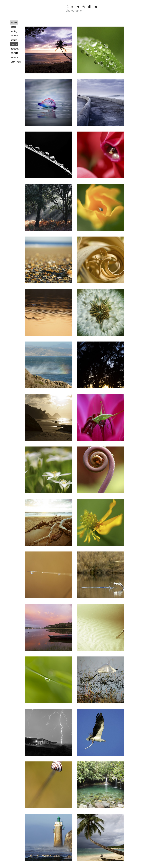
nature (14, 44)
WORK (14, 22)
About (14, 53)
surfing (14, 31)
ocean (14, 27)
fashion (14, 36)
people (14, 40)
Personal (15, 49)
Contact (16, 62)
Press (14, 57)
